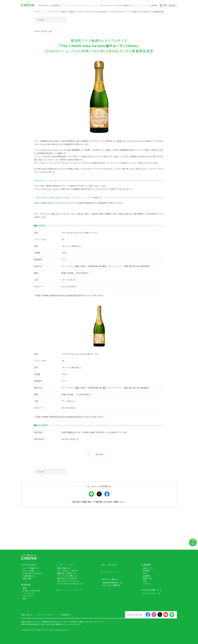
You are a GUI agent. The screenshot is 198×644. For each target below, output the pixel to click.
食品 (25, 598)
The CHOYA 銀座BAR (122, 5)
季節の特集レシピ (64, 568)
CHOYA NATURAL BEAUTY (69, 584)
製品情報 (56, 5)
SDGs (145, 573)
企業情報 (154, 5)
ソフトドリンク (28, 596)
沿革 (145, 581)
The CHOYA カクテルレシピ (68, 581)
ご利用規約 (64, 615)
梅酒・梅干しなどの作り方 (67, 578)
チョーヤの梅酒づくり (31, 568)
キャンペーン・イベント (88, 5)
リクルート (147, 584)
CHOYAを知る (44, 5)
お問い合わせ (165, 5)
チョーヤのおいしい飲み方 (67, 571)
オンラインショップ (150, 593)
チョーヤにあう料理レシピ (67, 576)
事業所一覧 (147, 578)
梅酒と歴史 (27, 578)
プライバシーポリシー (46, 615)
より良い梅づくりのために (33, 573)
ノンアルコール (29, 593)
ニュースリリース (141, 5)
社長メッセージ (149, 568)
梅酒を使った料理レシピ (67, 573)
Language (172, 5)
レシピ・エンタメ (69, 5)
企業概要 (147, 576)
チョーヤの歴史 (29, 571)
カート (161, 5)
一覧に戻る (99, 454)
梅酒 (25, 588)
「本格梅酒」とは (29, 576)
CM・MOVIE (105, 5)
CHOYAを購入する (152, 590)
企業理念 (147, 571)
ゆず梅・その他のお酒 (31, 591)
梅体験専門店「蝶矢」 (111, 583)
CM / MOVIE (109, 565)
